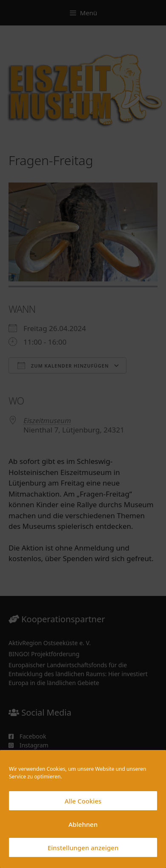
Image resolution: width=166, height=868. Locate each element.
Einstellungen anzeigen (83, 848)
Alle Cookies (83, 801)
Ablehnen (83, 824)
